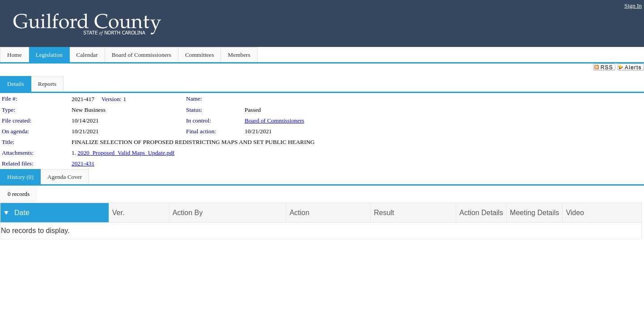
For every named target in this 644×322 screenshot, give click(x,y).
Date (22, 213)
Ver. (119, 213)
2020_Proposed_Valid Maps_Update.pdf (126, 153)
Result (384, 213)
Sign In (633, 6)
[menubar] (19, 194)
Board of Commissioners (274, 121)
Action (299, 213)
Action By (188, 213)
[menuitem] (19, 194)
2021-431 (83, 163)
